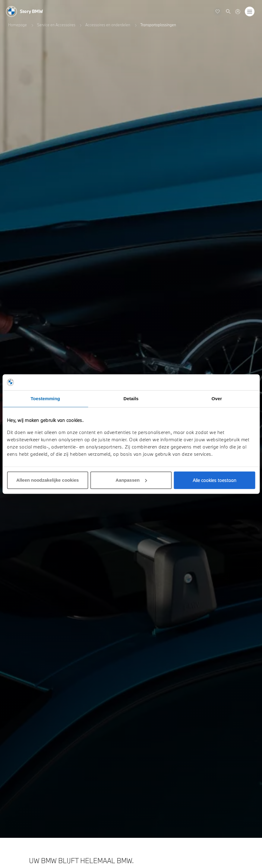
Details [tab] (131, 399)
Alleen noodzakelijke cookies (48, 480)
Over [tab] (217, 399)
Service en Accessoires (56, 25)
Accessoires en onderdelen (108, 25)
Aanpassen (131, 480)
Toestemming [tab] (45, 399)
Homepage (17, 25)
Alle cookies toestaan (215, 480)
